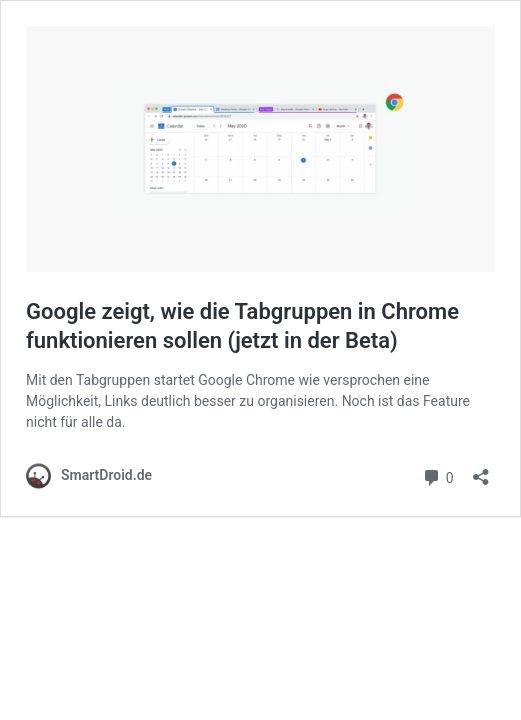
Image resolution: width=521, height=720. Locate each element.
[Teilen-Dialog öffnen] (481, 470)
